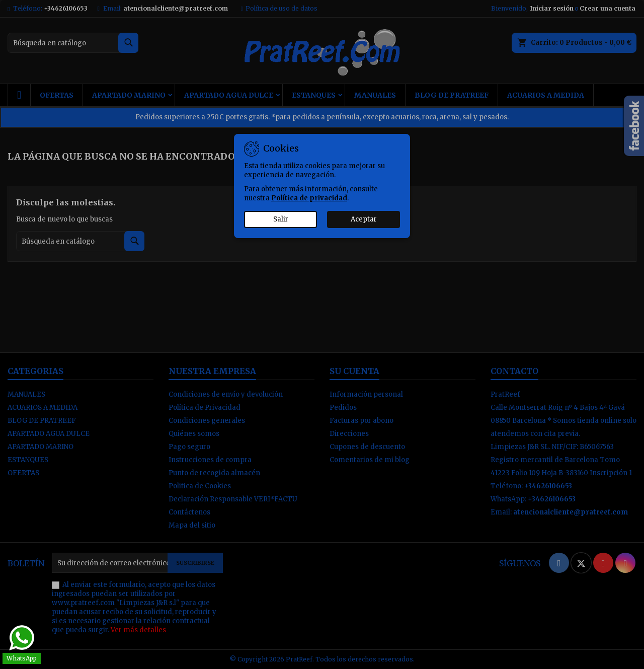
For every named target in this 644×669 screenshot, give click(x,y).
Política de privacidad (309, 198)
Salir (281, 219)
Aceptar (364, 219)
